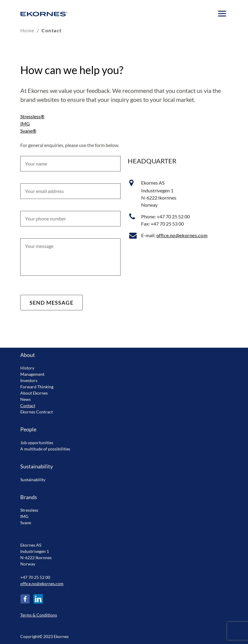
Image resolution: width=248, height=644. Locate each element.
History (27, 368)
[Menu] (222, 14)
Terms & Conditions (39, 615)
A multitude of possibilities (45, 449)
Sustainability (33, 480)
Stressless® (32, 116)
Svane (26, 523)
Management (32, 374)
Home (27, 30)
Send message (51, 303)
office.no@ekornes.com (182, 235)
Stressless (29, 510)
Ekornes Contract (37, 412)
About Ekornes (34, 393)
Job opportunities (37, 443)
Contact (28, 405)
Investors (29, 380)
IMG (25, 124)
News (26, 399)
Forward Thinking (37, 387)
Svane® (28, 131)
